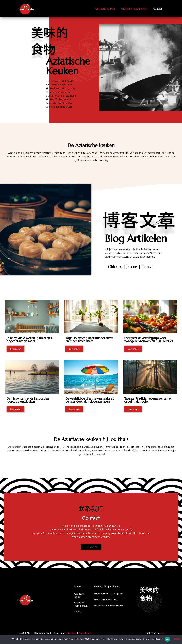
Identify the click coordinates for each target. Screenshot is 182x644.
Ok (167, 639)
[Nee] (177, 639)
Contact (158, 9)
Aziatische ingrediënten (134, 9)
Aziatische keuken (105, 9)
